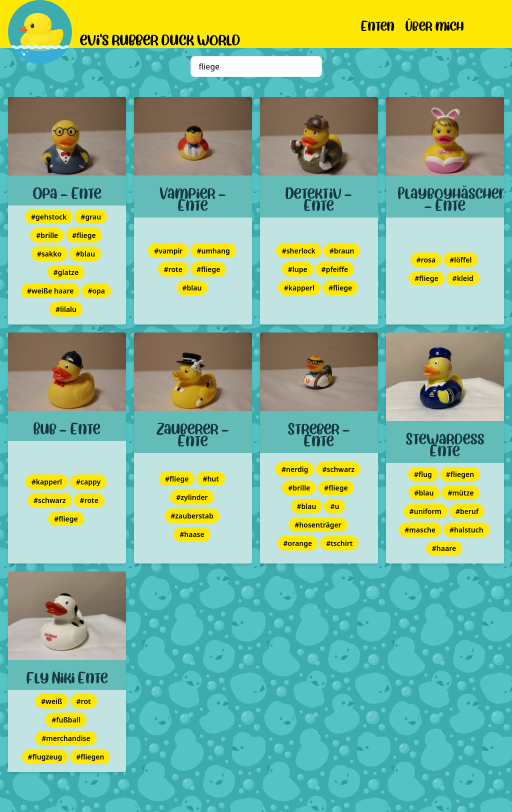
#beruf (467, 511)
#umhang (213, 251)
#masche (420, 530)
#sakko (49, 254)
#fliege (84, 235)
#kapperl (299, 288)
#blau (85, 254)
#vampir (168, 251)
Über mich (435, 24)
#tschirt (339, 543)
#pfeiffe (335, 269)
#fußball (66, 720)
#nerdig (295, 469)
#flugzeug (45, 757)
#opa (96, 291)
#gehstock (49, 217)
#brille (47, 235)
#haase (192, 534)
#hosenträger (318, 525)
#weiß (51, 701)
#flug (423, 474)
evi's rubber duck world (160, 38)
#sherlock (299, 251)
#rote (173, 269)
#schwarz (50, 500)
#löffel (460, 260)
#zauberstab (192, 516)
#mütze (460, 493)
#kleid (463, 278)
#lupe (298, 269)
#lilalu (66, 309)
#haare (444, 548)
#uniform (425, 511)
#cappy (88, 482)
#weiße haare (50, 291)
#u (334, 506)
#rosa (426, 260)
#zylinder (192, 497)
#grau (91, 217)
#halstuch (466, 530)
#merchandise (66, 738)
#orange (298, 543)
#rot (84, 701)
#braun (342, 251)
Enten (378, 24)
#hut (211, 479)
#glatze (66, 272)
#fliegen (460, 474)
